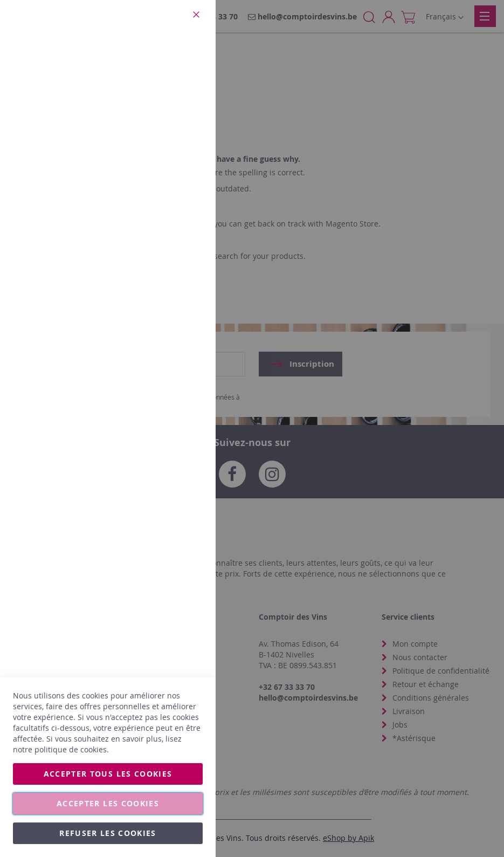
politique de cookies (71, 749)
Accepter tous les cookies (108, 774)
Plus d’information (171, 100)
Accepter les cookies (108, 803)
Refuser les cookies (108, 833)
